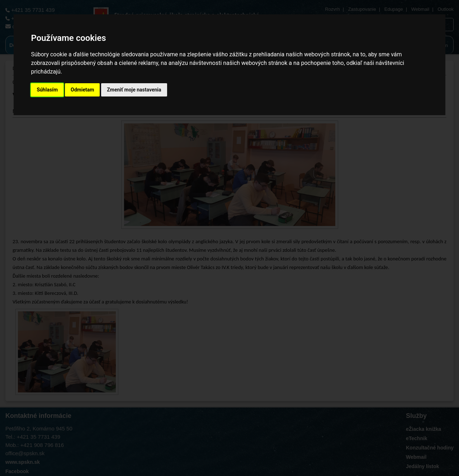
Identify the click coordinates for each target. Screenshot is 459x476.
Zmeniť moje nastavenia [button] (134, 90)
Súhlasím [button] (47, 90)
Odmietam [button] (82, 90)
